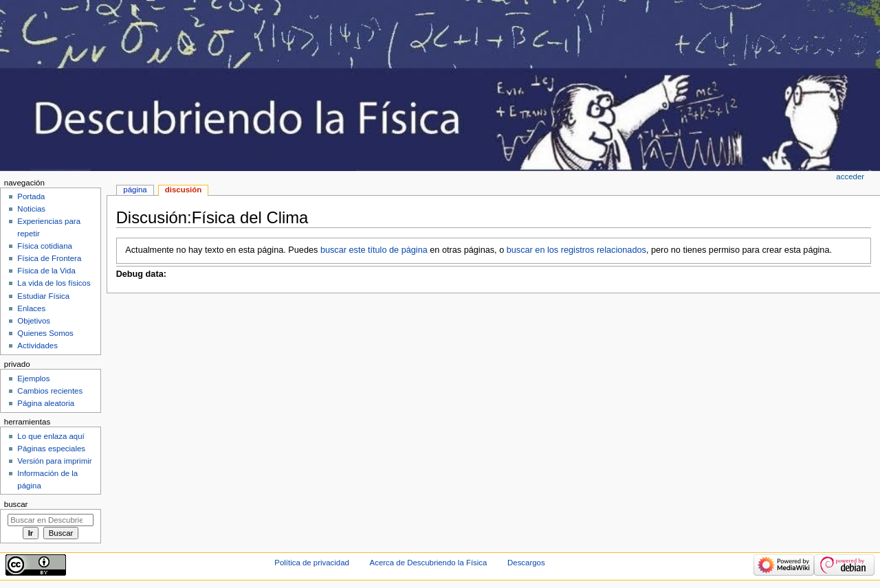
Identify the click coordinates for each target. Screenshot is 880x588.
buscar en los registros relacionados (576, 250)
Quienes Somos (45, 333)
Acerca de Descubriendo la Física (429, 563)
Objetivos (34, 321)
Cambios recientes (50, 391)
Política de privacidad (312, 563)
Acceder (850, 177)
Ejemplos (33, 378)
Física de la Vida (46, 271)
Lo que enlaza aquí (51, 436)
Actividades (37, 346)
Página (135, 190)
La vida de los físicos (54, 283)
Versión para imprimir (54, 461)
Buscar (16, 504)
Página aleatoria (46, 403)
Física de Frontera (49, 258)
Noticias (31, 209)
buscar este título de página (374, 250)
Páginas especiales (51, 449)
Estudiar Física (43, 296)
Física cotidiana (45, 246)
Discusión (183, 190)
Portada (31, 196)
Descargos (526, 563)
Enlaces (31, 308)
